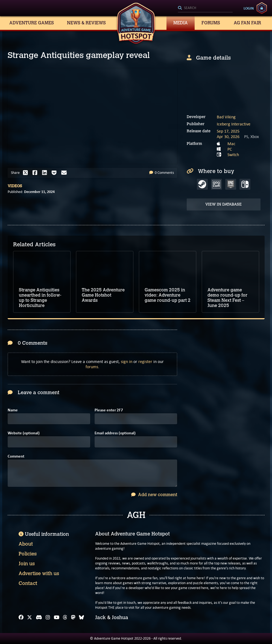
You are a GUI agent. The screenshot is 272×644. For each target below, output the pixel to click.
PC (230, 149)
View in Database (223, 204)
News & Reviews (86, 23)
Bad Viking (226, 117)
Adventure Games (32, 23)
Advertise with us (39, 573)
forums (92, 367)
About (26, 544)
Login (249, 8)
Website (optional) (24, 433)
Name (13, 410)
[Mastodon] (73, 617)
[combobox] (205, 8)
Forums (211, 23)
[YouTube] (57, 617)
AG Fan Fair (247, 23)
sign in (127, 361)
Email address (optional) (115, 433)
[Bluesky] (81, 617)
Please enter (109, 410)
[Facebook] (21, 617)
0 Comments (162, 173)
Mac (231, 144)
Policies (28, 554)
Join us (27, 564)
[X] (30, 617)
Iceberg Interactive (234, 124)
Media (181, 23)
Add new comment (154, 495)
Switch (233, 155)
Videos (15, 186)
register (145, 361)
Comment (16, 456)
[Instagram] (48, 617)
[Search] (205, 8)
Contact (28, 583)
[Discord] (39, 617)
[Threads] (65, 617)
